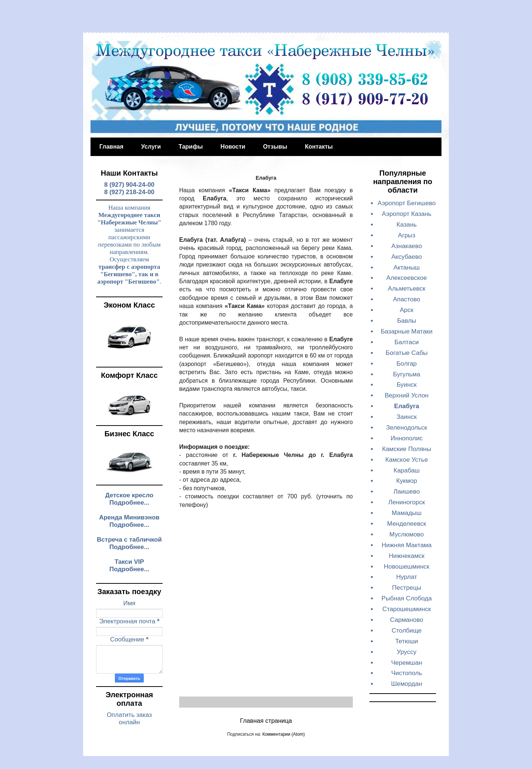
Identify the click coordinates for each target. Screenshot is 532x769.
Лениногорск (407, 502)
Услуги (151, 147)
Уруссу (407, 652)
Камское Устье (407, 460)
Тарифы (191, 147)
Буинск (407, 385)
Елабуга (407, 406)
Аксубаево (407, 257)
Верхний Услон (407, 395)
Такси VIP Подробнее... (129, 565)
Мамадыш (407, 513)
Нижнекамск (407, 556)
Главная (111, 147)
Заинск (407, 417)
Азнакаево (407, 246)
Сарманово (407, 620)
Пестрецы (407, 588)
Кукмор (406, 481)
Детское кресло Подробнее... (129, 499)
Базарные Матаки (406, 331)
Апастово (407, 299)
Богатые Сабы (407, 353)
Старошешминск (407, 609)
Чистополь (407, 673)
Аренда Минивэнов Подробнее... (129, 521)
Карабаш (407, 470)
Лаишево (407, 492)
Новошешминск (407, 567)
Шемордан (407, 684)
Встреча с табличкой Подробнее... (129, 543)
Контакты (319, 147)
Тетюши (407, 641)
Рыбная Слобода (407, 598)
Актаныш (407, 267)
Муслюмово (407, 534)
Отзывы (275, 147)
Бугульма (407, 374)
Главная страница (266, 721)
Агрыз (407, 235)
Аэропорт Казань (407, 214)
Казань (407, 225)
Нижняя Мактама (407, 545)
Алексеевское (407, 278)
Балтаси (407, 342)
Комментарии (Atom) (284, 734)
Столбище (407, 631)
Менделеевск (407, 524)
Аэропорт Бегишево (407, 203)
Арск (407, 310)
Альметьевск (407, 289)
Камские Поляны (407, 449)
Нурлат (407, 577)
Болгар (407, 364)
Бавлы (407, 321)
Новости (233, 147)
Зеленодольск (407, 428)
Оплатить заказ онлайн (129, 719)
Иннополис (407, 438)
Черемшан (407, 663)
